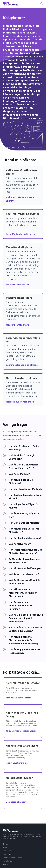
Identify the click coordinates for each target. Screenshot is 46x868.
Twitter (6, 864)
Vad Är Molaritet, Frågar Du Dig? (21, 515)
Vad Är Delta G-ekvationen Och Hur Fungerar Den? (21, 466)
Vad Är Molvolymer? (17, 544)
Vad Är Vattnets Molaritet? (21, 574)
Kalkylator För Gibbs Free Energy (21, 731)
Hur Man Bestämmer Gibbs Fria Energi (21, 448)
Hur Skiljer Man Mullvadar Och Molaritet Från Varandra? (22, 551)
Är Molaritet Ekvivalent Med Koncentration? (22, 561)
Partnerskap (7, 854)
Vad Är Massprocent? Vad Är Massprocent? (21, 582)
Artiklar (6, 847)
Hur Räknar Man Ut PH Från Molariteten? (21, 530)
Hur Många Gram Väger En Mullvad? (20, 506)
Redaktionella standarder (12, 858)
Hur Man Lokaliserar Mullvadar (23, 489)
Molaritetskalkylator (17, 285)
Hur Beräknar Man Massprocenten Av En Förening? (18, 605)
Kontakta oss (8, 861)
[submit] (42, 4)
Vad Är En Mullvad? (16, 474)
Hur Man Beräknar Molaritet (22, 523)
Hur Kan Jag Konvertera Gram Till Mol (22, 497)
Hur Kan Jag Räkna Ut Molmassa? (18, 481)
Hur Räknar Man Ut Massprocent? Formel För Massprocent (20, 593)
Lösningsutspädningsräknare (22, 365)
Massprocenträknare (17, 325)
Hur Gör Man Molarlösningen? (22, 568)
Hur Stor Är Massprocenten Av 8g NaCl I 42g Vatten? (23, 629)
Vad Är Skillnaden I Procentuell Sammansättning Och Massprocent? (23, 618)
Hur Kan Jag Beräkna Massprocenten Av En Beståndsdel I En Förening (20, 640)
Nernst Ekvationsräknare (20, 402)
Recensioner (8, 851)
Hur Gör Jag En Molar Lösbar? (22, 538)
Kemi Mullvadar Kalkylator (20, 234)
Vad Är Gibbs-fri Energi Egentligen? (18, 457)
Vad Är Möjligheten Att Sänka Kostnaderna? (22, 651)
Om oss (6, 844)
